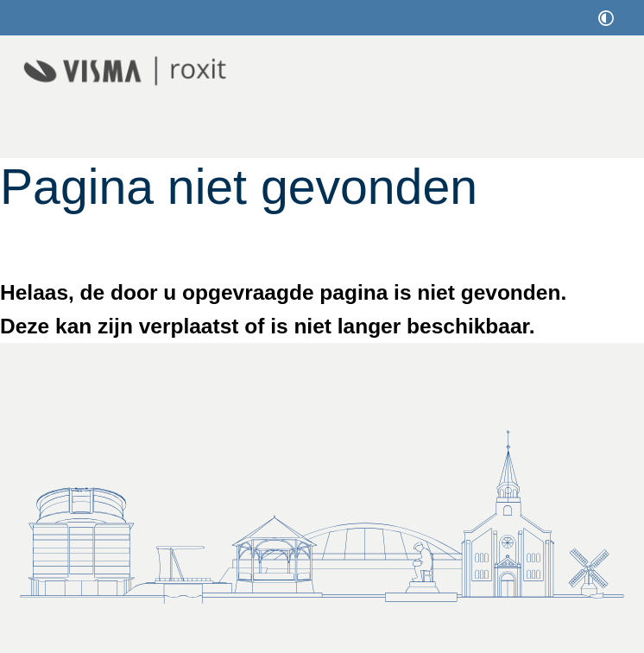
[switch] (606, 18)
